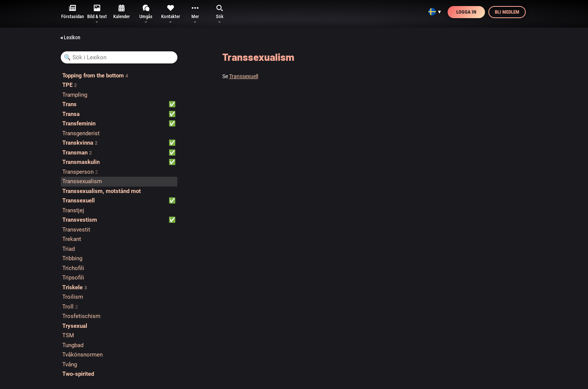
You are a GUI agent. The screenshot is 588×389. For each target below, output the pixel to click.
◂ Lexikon (70, 37)
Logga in (466, 12)
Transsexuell (244, 76)
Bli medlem (507, 12)
